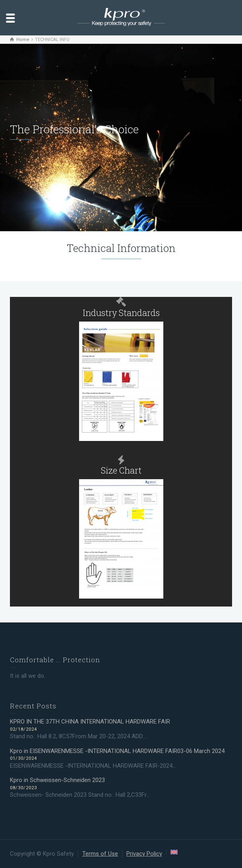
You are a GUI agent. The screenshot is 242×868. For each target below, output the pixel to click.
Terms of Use (100, 854)
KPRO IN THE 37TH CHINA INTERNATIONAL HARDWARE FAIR (91, 722)
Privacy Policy (144, 854)
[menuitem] (174, 852)
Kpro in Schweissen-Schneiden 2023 (57, 780)
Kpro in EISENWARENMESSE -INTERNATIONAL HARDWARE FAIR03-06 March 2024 (117, 751)
